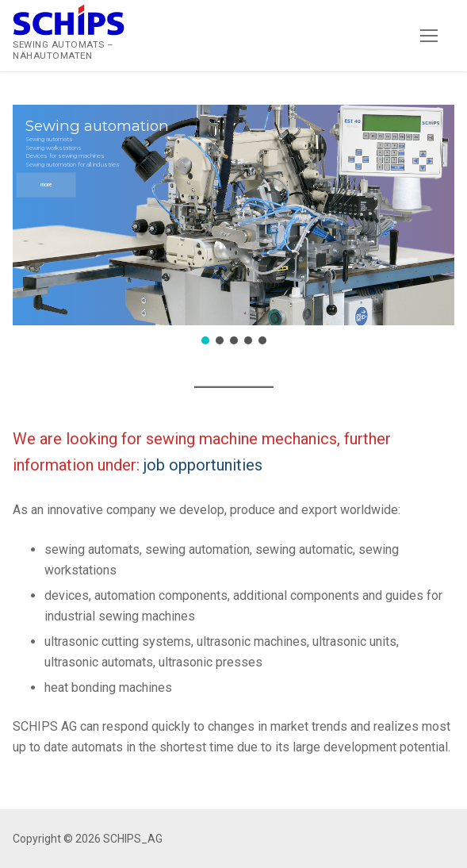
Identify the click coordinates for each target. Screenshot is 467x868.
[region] (233, 227)
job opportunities (203, 465)
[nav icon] (429, 36)
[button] (233, 215)
